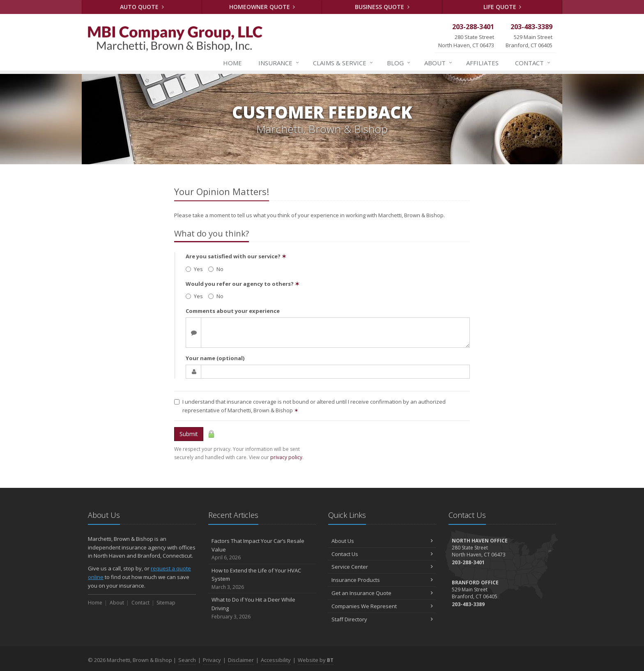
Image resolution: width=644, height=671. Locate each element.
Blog (399, 63)
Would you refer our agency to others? (243, 284)
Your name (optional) (215, 358)
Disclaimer (241, 660)
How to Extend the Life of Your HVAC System (262, 579)
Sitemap (166, 603)
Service (343, 63)
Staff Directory (382, 619)
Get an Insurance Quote (382, 593)
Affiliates (482, 63)
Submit (189, 434)
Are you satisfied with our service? (236, 256)
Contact (533, 63)
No (216, 269)
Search (187, 660)
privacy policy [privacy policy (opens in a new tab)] (286, 457)
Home (232, 63)
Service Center (382, 567)
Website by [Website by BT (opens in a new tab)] (316, 660)
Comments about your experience (233, 311)
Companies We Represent (382, 606)
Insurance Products (382, 580)
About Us (382, 541)
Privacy (212, 660)
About (439, 63)
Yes (194, 269)
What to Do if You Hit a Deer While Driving (262, 608)
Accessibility (276, 660)
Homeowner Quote (262, 7)
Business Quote (382, 7)
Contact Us (382, 554)
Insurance (279, 63)
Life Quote (503, 7)
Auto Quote (142, 7)
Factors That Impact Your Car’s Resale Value (262, 549)
